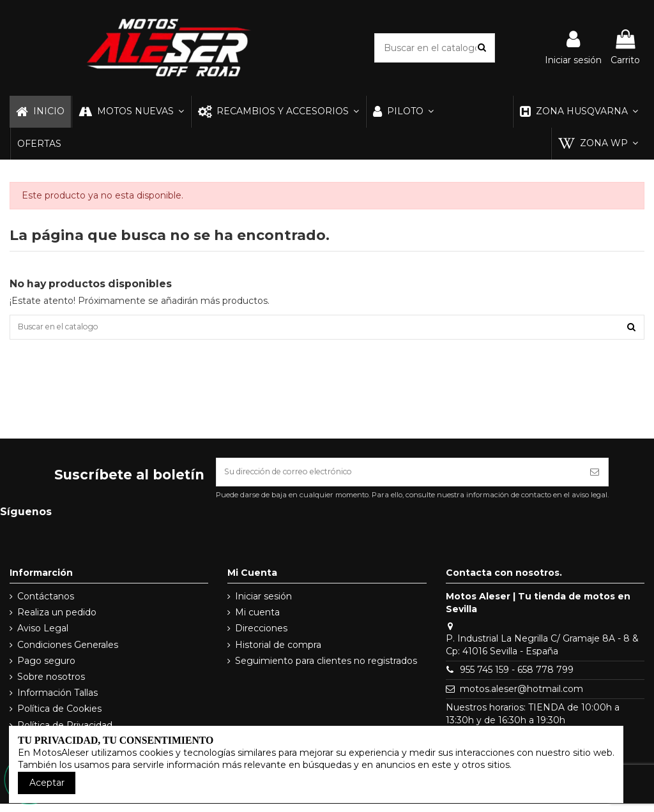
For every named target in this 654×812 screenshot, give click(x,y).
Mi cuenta (257, 620)
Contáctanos (46, 605)
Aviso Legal (43, 636)
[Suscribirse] (595, 478)
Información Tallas (57, 701)
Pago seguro (46, 668)
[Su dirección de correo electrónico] (399, 478)
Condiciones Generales (68, 652)
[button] (131, 112)
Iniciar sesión (263, 605)
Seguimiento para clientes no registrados (326, 668)
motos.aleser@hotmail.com (521, 696)
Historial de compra (278, 652)
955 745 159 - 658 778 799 (517, 678)
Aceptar (47, 783)
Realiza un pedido (57, 620)
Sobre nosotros (51, 684)
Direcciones (261, 636)
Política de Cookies (59, 717)
